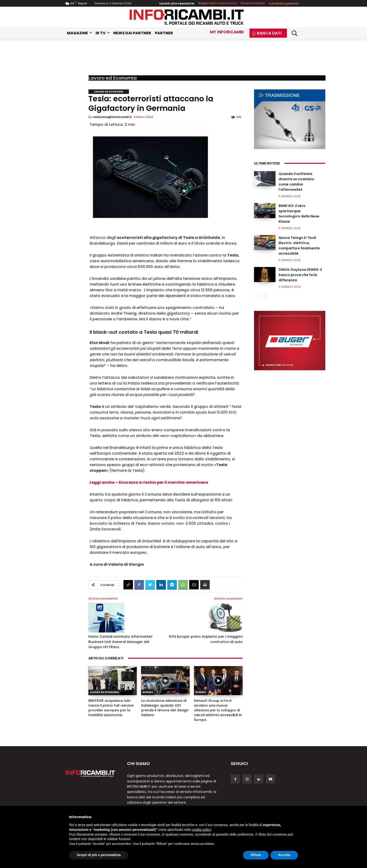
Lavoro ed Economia (113, 78)
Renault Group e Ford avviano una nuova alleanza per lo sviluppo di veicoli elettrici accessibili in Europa (218, 710)
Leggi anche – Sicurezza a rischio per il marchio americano (149, 482)
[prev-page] (257, 296)
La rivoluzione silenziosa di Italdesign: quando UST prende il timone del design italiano (165, 708)
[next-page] (265, 296)
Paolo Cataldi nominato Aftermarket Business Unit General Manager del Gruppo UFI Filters (120, 642)
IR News (148, 692)
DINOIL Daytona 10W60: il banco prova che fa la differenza (300, 275)
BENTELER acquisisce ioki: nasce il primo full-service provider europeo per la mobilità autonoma (111, 708)
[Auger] (290, 341)
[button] (294, 33)
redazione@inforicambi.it (112, 117)
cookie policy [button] (201, 830)
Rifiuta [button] (256, 855)
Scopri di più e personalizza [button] (99, 855)
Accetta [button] (284, 855)
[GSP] (290, 119)
